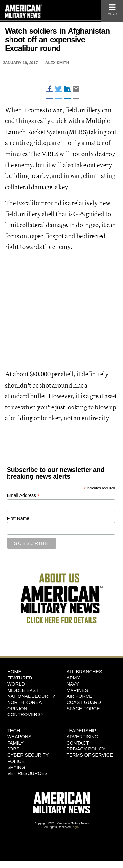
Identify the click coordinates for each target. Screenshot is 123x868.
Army (73, 678)
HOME (14, 672)
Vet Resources (27, 773)
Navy (73, 684)
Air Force (79, 696)
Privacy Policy (86, 749)
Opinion (17, 709)
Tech (14, 731)
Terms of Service (90, 755)
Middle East (23, 690)
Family (15, 743)
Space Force (83, 709)
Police (16, 761)
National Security (31, 696)
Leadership (82, 731)
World (16, 684)
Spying (16, 767)
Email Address (24, 495)
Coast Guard (84, 702)
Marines (77, 690)
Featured (20, 678)
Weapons (19, 737)
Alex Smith (57, 63)
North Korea (24, 702)
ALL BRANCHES (84, 672)
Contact (78, 743)
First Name (18, 518)
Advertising (82, 737)
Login (75, 827)
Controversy (25, 714)
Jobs (13, 749)
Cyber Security (28, 755)
